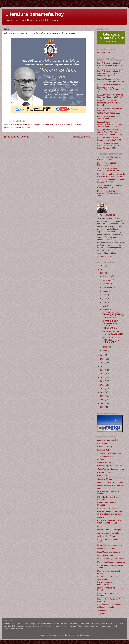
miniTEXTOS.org (104, 447)
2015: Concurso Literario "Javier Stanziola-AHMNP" (111, 181)
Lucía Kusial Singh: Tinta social (110, 559)
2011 (103, 389)
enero (105, 351)
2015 (103, 374)
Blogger (86, 635)
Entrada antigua (83, 137)
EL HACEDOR (103, 450)
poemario (70, 124)
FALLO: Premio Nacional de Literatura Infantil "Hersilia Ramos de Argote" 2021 (109, 73)
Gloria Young (103, 517)
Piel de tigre (102, 443)
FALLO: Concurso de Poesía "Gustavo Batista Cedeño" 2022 (111, 80)
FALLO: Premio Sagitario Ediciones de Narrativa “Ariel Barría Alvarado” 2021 (109, 146)
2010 (103, 392)
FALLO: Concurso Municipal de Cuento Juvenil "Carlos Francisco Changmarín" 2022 (110, 132)
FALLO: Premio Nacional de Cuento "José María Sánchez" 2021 (110, 65)
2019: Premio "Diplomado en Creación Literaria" (109, 158)
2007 (103, 403)
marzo (105, 310)
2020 (103, 355)
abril (105, 306)
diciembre (107, 276)
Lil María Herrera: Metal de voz (110, 545)
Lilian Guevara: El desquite (109, 552)
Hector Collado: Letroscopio (109, 529)
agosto (106, 291)
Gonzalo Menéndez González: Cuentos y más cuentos (110, 522)
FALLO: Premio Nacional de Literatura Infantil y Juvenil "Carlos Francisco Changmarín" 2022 (111, 88)
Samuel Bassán (104, 610)
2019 (103, 359)
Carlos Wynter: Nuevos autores (111, 469)
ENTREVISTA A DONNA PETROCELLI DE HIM (112, 333)
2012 (103, 385)
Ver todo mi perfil (104, 257)
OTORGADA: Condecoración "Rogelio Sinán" (110, 117)
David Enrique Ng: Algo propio (110, 482)
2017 (103, 366)
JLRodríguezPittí (107, 215)
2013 (103, 381)
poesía (78, 124)
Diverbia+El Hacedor (106, 52)
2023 (103, 266)
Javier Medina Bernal (106, 536)
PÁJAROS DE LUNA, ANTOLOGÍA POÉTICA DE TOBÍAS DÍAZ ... (113, 315)
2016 (103, 370)
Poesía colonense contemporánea (105, 583)
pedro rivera (60, 124)
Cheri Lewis (102, 476)
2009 (103, 396)
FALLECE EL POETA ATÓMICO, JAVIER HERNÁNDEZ (111, 340)
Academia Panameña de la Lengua (26, 124)
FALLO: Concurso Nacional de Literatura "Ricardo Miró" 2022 (110, 96)
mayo (105, 302)
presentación (10, 127)
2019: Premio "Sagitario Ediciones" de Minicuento (108, 164)
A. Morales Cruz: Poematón (109, 453)
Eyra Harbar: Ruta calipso (108, 508)
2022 (103, 269)
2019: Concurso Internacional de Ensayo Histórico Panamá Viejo (111, 175)
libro (52, 124)
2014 (103, 377)
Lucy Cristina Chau (105, 555)
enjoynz (60, 635)
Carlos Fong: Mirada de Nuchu (110, 466)
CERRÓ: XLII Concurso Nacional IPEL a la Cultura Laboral (108, 103)
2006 (103, 407)
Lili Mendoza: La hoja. (107, 549)
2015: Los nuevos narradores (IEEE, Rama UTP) (110, 186)
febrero (106, 347)
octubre (106, 284)
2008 (103, 400)
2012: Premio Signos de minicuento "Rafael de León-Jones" (109, 193)
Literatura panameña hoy (35, 14)
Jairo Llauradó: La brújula (108, 533)
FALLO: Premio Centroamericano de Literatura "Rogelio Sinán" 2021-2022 (110, 124)
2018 (103, 363)
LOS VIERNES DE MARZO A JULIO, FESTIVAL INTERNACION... (110, 325)
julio (104, 295)
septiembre (107, 287)
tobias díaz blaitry (24, 127)
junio (105, 298)
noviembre (107, 280)
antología (45, 124)
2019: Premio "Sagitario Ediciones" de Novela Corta (109, 169)
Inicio (51, 137)
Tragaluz (101, 614)
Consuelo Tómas (104, 479)
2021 (103, 273)
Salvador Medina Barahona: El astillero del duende (110, 606)
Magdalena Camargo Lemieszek (111, 562)
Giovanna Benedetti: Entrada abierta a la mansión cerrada (110, 513)
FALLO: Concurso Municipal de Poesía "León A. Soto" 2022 (110, 139)
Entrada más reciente (17, 137)
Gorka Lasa (102, 526)
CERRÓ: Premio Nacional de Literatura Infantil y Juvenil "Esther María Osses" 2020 (110, 111)
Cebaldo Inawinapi (105, 472)
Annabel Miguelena (105, 462)
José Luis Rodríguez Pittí (108, 440)
